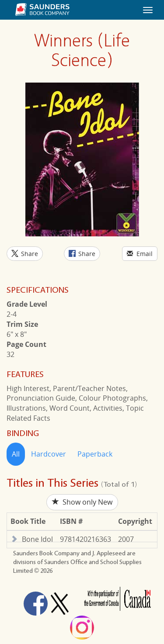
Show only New (82, 502)
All (16, 454)
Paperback (95, 454)
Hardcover (49, 454)
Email (140, 254)
